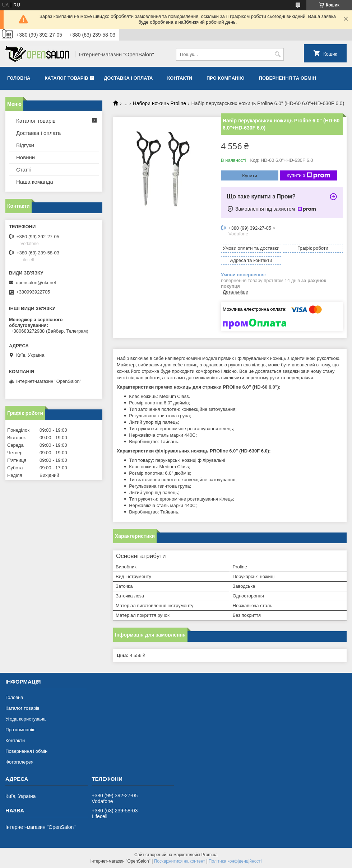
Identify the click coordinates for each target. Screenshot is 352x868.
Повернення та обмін (288, 78)
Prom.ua (210, 855)
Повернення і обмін (26, 751)
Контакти (180, 78)
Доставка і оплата (128, 78)
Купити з (308, 175)
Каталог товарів (66, 78)
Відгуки (25, 145)
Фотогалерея (19, 762)
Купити (250, 176)
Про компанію (226, 78)
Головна (19, 78)
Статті (24, 170)
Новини (26, 157)
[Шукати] (277, 54)
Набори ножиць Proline (160, 103)
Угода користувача (26, 719)
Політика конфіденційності (235, 861)
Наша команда (35, 182)
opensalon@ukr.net (36, 283)
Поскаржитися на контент (180, 861)
